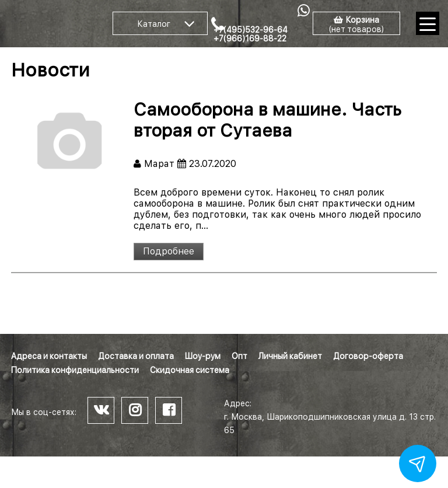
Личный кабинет (290, 356)
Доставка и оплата (136, 356)
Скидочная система (190, 370)
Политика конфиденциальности (75, 370)
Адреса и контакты (49, 356)
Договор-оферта (368, 356)
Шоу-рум (203, 356)
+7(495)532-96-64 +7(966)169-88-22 (251, 34)
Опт (239, 356)
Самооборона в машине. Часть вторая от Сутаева (267, 120)
